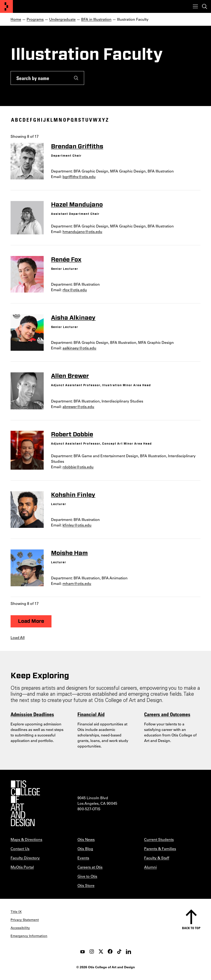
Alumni (150, 867)
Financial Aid (91, 714)
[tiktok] (119, 951)
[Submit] (76, 78)
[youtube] (83, 951)
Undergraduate (62, 19)
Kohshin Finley (73, 495)
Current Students (159, 839)
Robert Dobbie (72, 434)
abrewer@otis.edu (78, 407)
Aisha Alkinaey (73, 318)
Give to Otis (87, 876)
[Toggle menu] (195, 6)
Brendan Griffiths (77, 147)
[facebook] (110, 951)
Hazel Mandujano (77, 205)
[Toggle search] (205, 6)
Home (16, 19)
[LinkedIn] (128, 951)
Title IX (16, 912)
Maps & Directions (26, 839)
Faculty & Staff (157, 858)
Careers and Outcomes (167, 714)
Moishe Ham (69, 553)
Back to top (191, 928)
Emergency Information (29, 936)
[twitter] (101, 951)
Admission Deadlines (32, 714)
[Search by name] (40, 78)
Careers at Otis (90, 867)
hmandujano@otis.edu (82, 231)
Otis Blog (85, 849)
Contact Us (20, 849)
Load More (31, 621)
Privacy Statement (25, 920)
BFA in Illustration (96, 19)
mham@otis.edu (77, 583)
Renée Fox (66, 260)
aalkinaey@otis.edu (79, 348)
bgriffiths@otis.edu (79, 177)
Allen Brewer (70, 376)
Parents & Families (160, 849)
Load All (18, 637)
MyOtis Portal (22, 867)
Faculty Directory (25, 858)
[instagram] (92, 951)
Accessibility (20, 928)
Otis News (86, 839)
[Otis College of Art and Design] (6, 6)
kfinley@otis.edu (77, 525)
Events (83, 858)
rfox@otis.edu (75, 290)
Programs (35, 19)
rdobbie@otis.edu (78, 467)
